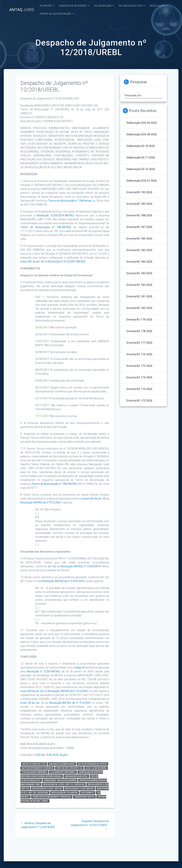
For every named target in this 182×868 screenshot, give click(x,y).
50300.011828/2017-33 (34, 764)
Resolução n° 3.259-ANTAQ (43, 671)
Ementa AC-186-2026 (139, 239)
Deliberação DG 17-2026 (141, 158)
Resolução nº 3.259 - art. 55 (47, 789)
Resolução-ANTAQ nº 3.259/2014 (81, 566)
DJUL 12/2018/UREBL (96, 768)
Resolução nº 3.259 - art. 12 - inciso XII (64, 784)
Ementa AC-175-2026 (139, 366)
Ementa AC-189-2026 (139, 204)
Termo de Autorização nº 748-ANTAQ (45, 227)
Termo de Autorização (56, 14)
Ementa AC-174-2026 (139, 377)
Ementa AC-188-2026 (139, 215)
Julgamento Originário (63, 772)
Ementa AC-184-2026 (139, 262)
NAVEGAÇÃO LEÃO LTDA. (76, 776)
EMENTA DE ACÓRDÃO (73, 6)
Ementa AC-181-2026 (139, 296)
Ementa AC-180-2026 (139, 308)
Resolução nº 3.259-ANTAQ (79, 789)
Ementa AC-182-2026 (139, 285)
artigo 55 (80, 668)
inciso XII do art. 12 (32, 703)
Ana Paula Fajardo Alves (62, 764)
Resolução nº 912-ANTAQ (65, 793)
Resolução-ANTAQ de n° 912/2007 (41, 503)
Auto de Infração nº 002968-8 (38, 768)
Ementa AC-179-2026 (139, 320)
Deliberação (103, 6)
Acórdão (46, 6)
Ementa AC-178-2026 (139, 331)
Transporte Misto (84, 797)
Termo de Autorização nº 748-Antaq (70, 201)
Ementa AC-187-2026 (139, 227)
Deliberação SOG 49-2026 (142, 123)
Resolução (157, 6)
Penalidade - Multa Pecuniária (60, 780)
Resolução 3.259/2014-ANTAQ (55, 215)
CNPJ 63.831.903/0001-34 (69, 768)
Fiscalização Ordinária (34, 772)
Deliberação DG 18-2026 (141, 146)
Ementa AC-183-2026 (139, 273)
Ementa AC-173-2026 (139, 389)
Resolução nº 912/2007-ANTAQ (67, 262)
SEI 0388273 (88, 793)
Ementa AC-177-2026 (139, 343)
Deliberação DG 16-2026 (141, 169)
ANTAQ (22, 10)
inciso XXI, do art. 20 (32, 262)
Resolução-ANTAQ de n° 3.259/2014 (63, 581)
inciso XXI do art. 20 (94, 499)
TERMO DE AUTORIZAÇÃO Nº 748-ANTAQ (52, 797)
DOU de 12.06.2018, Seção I (52, 755)
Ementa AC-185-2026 (139, 250)
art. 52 (52, 566)
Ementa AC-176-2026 (139, 354)
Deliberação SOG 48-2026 (142, 134)
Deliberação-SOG (131, 6)
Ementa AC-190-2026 (139, 192)
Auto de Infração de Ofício (93, 764)
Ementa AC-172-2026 (139, 401)
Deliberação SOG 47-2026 (142, 181)
